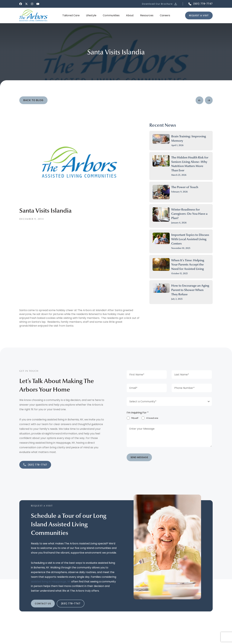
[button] (160, 4)
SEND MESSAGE (139, 457)
